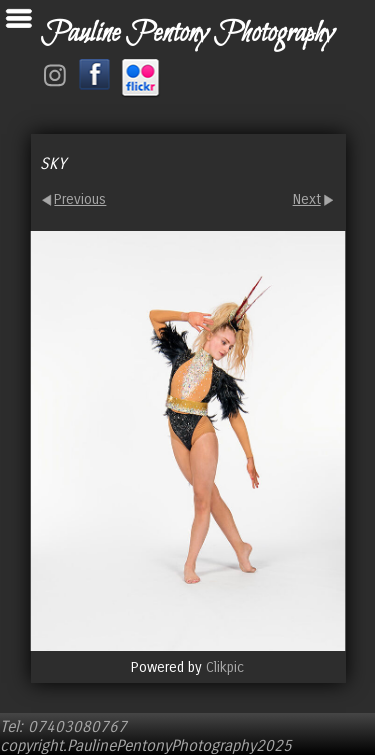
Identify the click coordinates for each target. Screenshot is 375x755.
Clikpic (225, 667)
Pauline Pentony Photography (187, 34)
